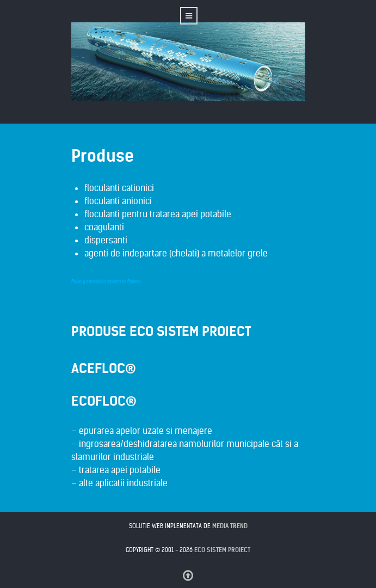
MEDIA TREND (230, 526)
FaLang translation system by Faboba (106, 281)
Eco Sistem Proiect (222, 550)
